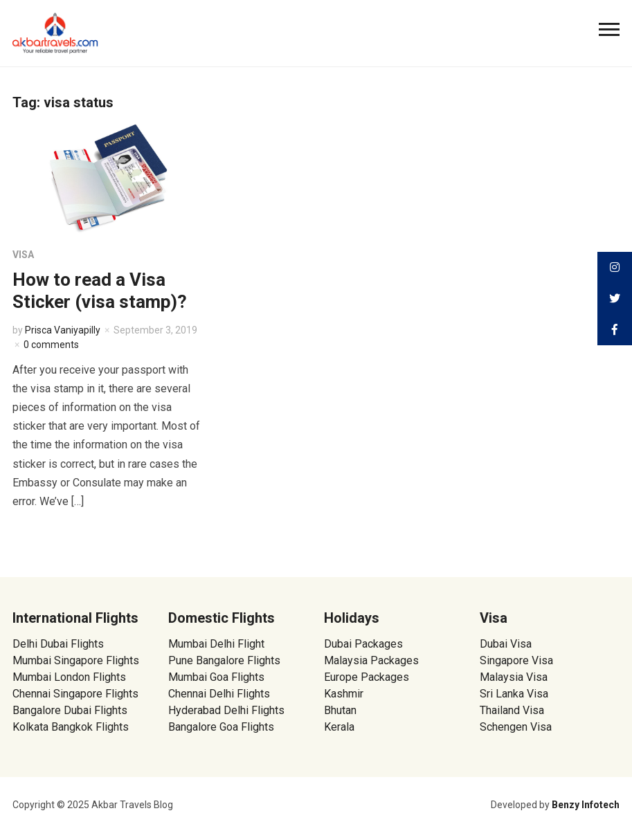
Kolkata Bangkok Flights (71, 727)
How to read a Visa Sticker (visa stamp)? (100, 290)
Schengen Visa (516, 727)
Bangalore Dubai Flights (70, 710)
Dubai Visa (506, 644)
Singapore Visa (516, 660)
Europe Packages (367, 677)
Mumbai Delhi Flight (216, 644)
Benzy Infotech (586, 805)
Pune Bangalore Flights (224, 660)
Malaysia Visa (514, 677)
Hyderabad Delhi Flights (226, 710)
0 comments (51, 345)
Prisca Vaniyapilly (63, 330)
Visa (23, 255)
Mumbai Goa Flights (216, 677)
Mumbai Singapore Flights (76, 660)
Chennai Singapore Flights (75, 694)
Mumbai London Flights (69, 677)
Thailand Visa (512, 710)
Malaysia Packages (371, 660)
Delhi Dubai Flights (58, 644)
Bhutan (340, 710)
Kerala (339, 727)
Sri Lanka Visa (515, 694)
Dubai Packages (363, 644)
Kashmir (344, 694)
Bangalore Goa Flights (221, 727)
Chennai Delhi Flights (219, 694)
